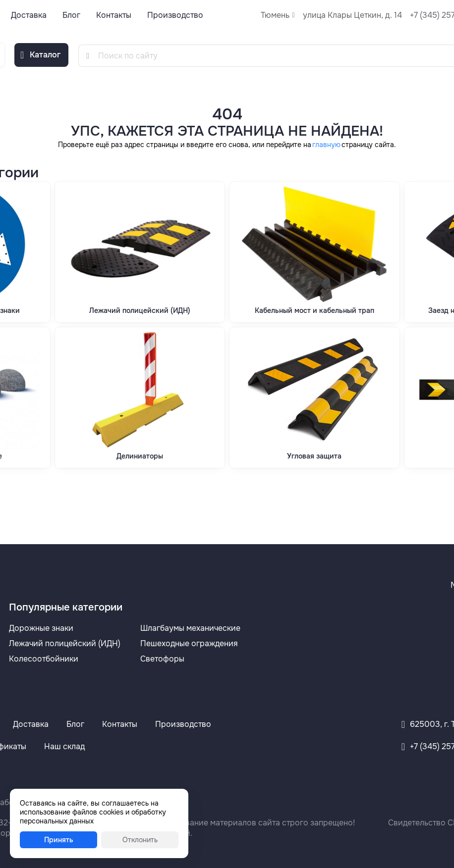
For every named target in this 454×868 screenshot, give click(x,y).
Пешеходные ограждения (189, 643)
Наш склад (64, 746)
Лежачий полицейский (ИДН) (65, 643)
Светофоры (162, 659)
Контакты (114, 15)
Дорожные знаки (41, 628)
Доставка (29, 15)
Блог (71, 15)
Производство (175, 15)
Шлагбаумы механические (190, 628)
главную (326, 145)
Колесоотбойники (44, 659)
